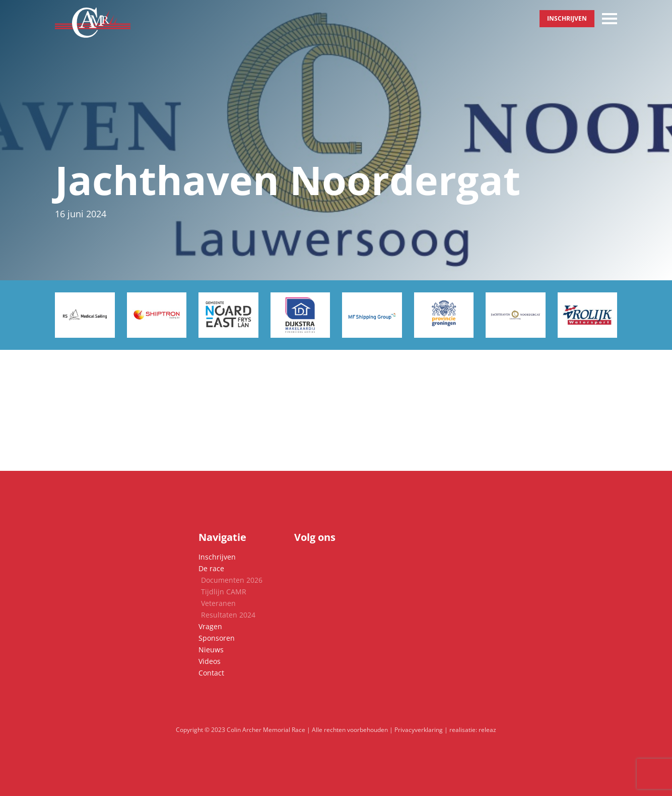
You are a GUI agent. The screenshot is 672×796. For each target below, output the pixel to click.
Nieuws (211, 650)
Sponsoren (217, 638)
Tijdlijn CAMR (224, 592)
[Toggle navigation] (610, 19)
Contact (211, 673)
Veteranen (218, 603)
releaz (487, 730)
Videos (210, 661)
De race (211, 568)
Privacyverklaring (419, 730)
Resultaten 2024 (228, 615)
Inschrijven (567, 18)
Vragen (210, 626)
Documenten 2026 (232, 580)
